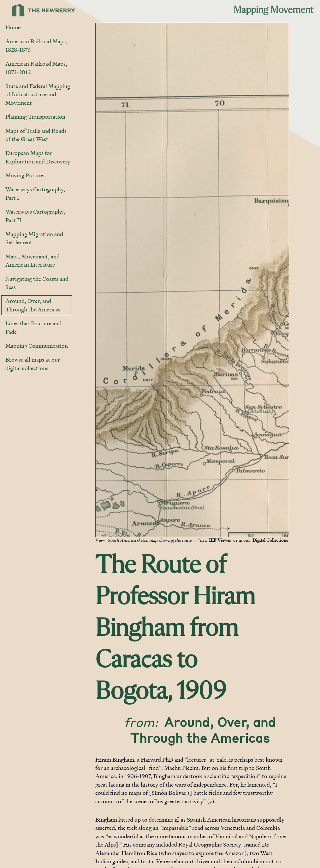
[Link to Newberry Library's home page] (43, 10)
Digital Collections (270, 540)
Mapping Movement (273, 10)
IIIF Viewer (220, 540)
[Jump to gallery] (101, 532)
